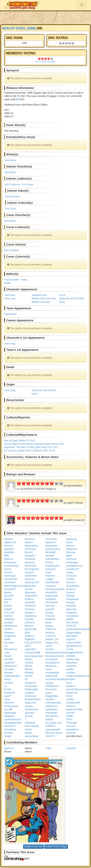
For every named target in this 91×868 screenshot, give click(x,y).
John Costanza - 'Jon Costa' (19, 184)
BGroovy (71, 552)
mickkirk (29, 663)
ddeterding (30, 586)
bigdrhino (9, 748)
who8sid (8, 733)
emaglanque (73, 599)
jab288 (70, 619)
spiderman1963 (74, 709)
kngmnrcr (71, 639)
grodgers (29, 613)
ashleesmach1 (53, 549)
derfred (29, 589)
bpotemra (30, 562)
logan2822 (30, 649)
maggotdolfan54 (75, 653)
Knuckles (9, 643)
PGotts (8, 689)
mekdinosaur (73, 659)
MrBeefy (29, 673)
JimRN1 (8, 629)
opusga (49, 683)
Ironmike (29, 619)
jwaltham (29, 636)
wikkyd (28, 733)
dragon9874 (31, 596)
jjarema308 (31, 629)
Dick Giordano (12, 197)
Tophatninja (10, 730)
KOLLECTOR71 (33, 643)
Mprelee (8, 673)
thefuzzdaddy (32, 726)
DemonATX (10, 589)
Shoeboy (71, 706)
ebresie (8, 599)
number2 (9, 683)
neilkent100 (51, 676)
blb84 (69, 556)
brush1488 (30, 566)
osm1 (69, 683)
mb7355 (8, 659)
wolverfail (71, 733)
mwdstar (71, 673)
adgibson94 (10, 542)
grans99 (50, 609)
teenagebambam (13, 723)
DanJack (71, 582)
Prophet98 (9, 693)
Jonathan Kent (39, 295)
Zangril (8, 736)
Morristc (29, 669)
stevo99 (70, 713)
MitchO (29, 666)
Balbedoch (72, 549)
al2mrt (69, 542)
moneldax (9, 669)
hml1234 (50, 616)
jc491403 (30, 623)
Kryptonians (10, 314)
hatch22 (8, 616)
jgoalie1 (50, 626)
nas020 (29, 676)
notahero (71, 679)
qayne (49, 693)
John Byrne (10, 160)
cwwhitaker (10, 582)
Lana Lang (10, 298)
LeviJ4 (49, 646)
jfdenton (29, 626)
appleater (9, 549)
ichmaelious (72, 616)
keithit (7, 639)
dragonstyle (52, 596)
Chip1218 (71, 576)
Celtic (48, 572)
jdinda (49, 623)
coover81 (71, 748)
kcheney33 (72, 636)
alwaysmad (51, 546)
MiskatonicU (10, 666)
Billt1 (7, 556)
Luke (7, 653)
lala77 (28, 646)
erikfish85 (30, 602)
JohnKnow (51, 629)
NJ (26, 679)
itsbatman (51, 619)
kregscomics (52, 643)
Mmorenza (51, 666)
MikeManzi (72, 663)
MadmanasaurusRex (56, 653)
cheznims (50, 576)
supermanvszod (12, 719)
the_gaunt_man (54, 723)
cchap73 (29, 572)
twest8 (28, 730)
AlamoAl (8, 546)
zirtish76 (50, 736)
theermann (10, 726)
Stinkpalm (9, 716)
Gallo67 (8, 609)
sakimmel (9, 703)
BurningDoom (32, 569)
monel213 (71, 666)
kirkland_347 (52, 639)
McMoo (29, 659)
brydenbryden (53, 566)
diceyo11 (71, 589)
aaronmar (30, 539)
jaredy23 (9, 623)
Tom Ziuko (10, 209)
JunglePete (10, 636)
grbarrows (71, 609)
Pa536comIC (52, 686)
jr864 (27, 633)
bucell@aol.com (75, 566)
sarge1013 (30, 703)
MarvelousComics (55, 656)
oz (5, 686)
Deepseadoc (73, 586)
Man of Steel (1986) (19, 28)
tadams (49, 719)
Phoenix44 (51, 689)
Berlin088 (50, 552)
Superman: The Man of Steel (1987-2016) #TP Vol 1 (31, 447)
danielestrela (52, 582)
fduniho (8, 606)
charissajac (10, 576)
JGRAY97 (71, 626)
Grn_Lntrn (9, 613)
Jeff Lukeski (72, 623)
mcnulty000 (51, 659)
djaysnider (30, 593)
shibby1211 (51, 706)
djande (8, 593)
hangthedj (71, 613)
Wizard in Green (54, 733)
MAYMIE (71, 656)
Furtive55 (71, 606)
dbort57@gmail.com (15, 586)
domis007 (9, 596)
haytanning (31, 616)
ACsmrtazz (51, 539)
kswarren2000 (74, 643)
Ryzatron (50, 699)
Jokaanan (9, 633)
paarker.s (71, 686)
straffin (70, 716)
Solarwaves (52, 709)
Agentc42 (50, 542)
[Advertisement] (45, 18)
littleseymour (11, 649)
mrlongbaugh (52, 673)
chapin (70, 572)
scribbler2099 (73, 703)
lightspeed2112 (74, 646)
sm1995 (8, 709)
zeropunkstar (32, 736)
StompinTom (52, 716)
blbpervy (8, 559)
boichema (71, 559)
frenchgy (50, 606)
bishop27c (30, 556)
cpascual (29, 579)
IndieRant (9, 619)
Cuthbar (70, 579)
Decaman (50, 586)
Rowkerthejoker (33, 699)
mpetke (70, 669)
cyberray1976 (32, 582)
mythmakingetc (12, 676)
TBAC (69, 719)
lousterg (50, 649)
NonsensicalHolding (56, 679)
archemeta (30, 549)
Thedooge (71, 723)
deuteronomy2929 (55, 589)
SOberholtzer (32, 709)
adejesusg (72, 539)
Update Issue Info (33, 847)
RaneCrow (72, 693)
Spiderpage (10, 713)
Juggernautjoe (74, 633)
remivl (69, 696)
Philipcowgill (31, 689)
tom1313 (71, 726)
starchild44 (51, 713)
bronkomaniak (11, 566)
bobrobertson (52, 559)
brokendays (72, 562)
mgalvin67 (9, 663)
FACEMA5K (52, 602)
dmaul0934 (51, 593)
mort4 (49, 669)
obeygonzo (31, 683)
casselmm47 (73, 569)
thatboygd (30, 723)
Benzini (29, 552)
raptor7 (8, 696)
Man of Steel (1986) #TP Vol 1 (20, 441)
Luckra (70, 649)
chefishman (31, 576)
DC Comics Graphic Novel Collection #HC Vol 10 (29, 451)
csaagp (49, 579)
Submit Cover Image (56, 847)
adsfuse (29, 542)
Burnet (8, 569)
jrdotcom (50, 633)
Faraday (70, 602)
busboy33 (51, 569)
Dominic (70, 593)
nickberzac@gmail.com (78, 676)
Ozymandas (31, 686)
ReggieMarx (52, 696)
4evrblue (9, 539)
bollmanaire (10, 562)
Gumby (49, 613)
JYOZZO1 (51, 636)
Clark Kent (10, 295)
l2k (6, 646)
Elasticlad (50, 599)
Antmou (70, 546)
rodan (7, 699)
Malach (8, 656)
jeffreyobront (11, 626)
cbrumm (8, 572)
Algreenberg (31, 546)
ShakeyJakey (11, 706)
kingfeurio (30, 639)
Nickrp (7, 679)
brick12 (49, 562)
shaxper (29, 706)
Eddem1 (29, 599)
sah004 (70, 699)
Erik (6, 602)
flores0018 (30, 606)
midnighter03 (52, 663)
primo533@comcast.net (79, 689)
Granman (30, 609)
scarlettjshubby (53, 703)
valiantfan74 (73, 730)
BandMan (9, 552)
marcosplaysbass (34, 656)
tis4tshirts (50, 726)
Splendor (29, 713)
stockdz (29, 716)
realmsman (31, 696)
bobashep (30, 559)
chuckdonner (11, 579)
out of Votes (45, 62)
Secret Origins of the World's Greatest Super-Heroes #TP (34, 444)
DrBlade (70, 596)
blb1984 (50, 556)
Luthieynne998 (33, 653)
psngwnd (29, 693)
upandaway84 (53, 730)
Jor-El (62, 295)
